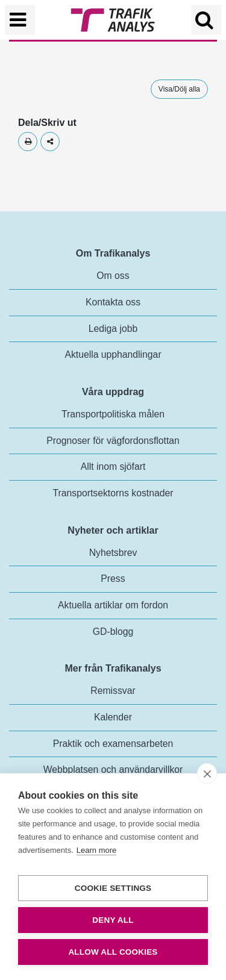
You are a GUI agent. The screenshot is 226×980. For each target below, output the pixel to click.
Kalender (113, 717)
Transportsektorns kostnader (113, 493)
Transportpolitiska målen (113, 414)
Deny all (113, 920)
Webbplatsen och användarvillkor (113, 769)
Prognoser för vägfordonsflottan (113, 441)
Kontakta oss (113, 302)
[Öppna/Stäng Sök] (206, 20)
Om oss (113, 276)
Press (113, 579)
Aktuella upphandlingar (113, 354)
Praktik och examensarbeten (113, 744)
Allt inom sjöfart (113, 467)
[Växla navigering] (20, 20)
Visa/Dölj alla (179, 89)
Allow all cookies (113, 952)
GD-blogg (113, 632)
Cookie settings (113, 888)
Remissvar (113, 691)
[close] (207, 773)
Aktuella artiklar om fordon (113, 605)
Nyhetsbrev (113, 553)
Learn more (96, 850)
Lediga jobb (113, 329)
